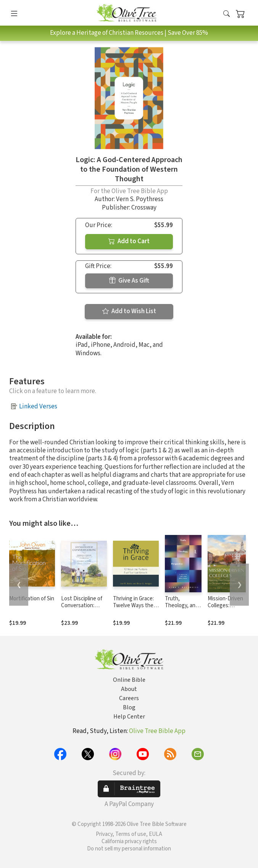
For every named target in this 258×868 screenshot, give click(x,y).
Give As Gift (129, 281)
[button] (227, 14)
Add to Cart (129, 241)
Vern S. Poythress (140, 199)
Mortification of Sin (32, 599)
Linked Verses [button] (38, 406)
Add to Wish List (129, 311)
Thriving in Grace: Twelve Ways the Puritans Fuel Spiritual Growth (133, 610)
